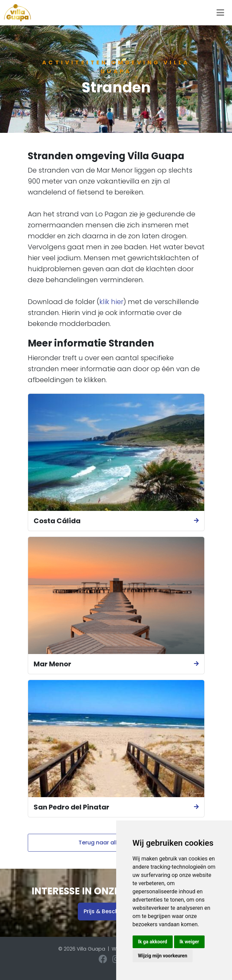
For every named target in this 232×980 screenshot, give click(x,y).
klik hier (111, 302)
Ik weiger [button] (189, 942)
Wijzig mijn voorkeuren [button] (163, 956)
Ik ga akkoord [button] (153, 942)
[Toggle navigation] (220, 13)
